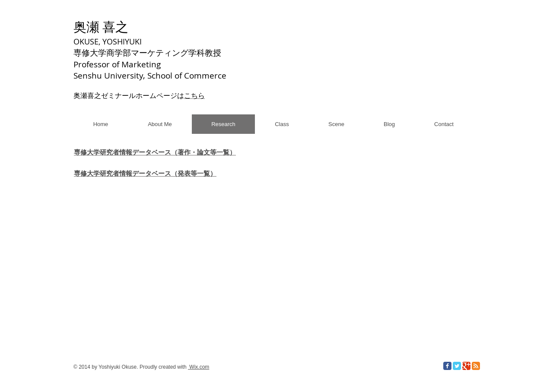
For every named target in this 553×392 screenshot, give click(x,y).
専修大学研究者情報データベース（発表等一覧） (145, 173)
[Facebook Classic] (447, 366)
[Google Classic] (466, 366)
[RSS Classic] (476, 366)
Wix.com (199, 367)
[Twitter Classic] (457, 366)
